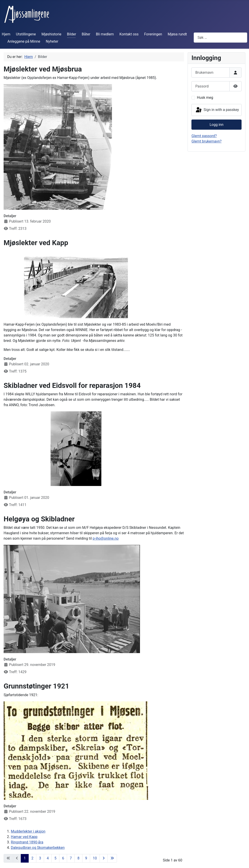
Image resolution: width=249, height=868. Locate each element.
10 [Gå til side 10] (95, 858)
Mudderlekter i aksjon (28, 831)
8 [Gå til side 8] (78, 858)
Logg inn (217, 125)
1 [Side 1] (25, 858)
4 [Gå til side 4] (48, 858)
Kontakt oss (129, 34)
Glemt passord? (204, 136)
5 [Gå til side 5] (55, 858)
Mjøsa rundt (177, 34)
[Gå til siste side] (112, 858)
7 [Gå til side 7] (71, 858)
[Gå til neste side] (104, 858)
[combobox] (220, 38)
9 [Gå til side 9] (86, 858)
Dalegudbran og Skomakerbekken (38, 848)
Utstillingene (26, 34)
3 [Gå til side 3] (40, 858)
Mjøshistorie (51, 34)
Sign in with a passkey (217, 110)
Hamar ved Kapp (24, 837)
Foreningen (153, 34)
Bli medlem (105, 34)
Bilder (72, 34)
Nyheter (52, 41)
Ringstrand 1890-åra (27, 842)
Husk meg (205, 98)
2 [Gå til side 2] (32, 858)
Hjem (6, 34)
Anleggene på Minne (24, 41)
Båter (86, 34)
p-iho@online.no (106, 538)
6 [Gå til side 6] (63, 858)
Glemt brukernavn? (206, 141)
